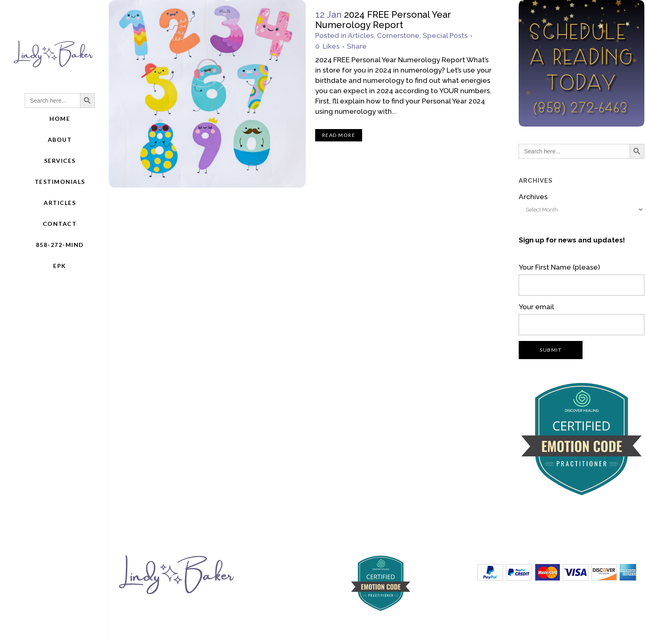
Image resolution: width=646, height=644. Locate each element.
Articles (361, 35)
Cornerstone (398, 35)
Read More (339, 135)
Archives (533, 197)
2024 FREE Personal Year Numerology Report (383, 20)
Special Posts (445, 35)
